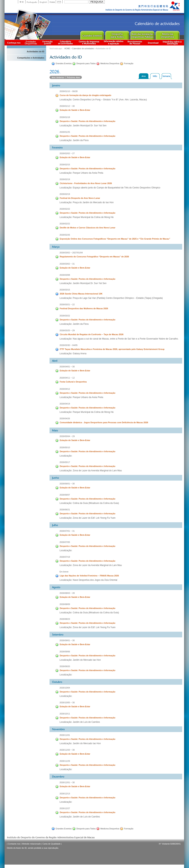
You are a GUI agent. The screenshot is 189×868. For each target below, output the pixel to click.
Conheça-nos (14, 43)
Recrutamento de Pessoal (135, 43)
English (43, 2)
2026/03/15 (65, 290)
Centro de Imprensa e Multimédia (89, 43)
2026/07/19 (65, 557)
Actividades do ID (36, 52)
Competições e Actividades (31, 58)
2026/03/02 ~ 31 (67, 264)
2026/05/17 (65, 462)
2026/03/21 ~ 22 (67, 304)
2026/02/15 (65, 165)
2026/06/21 (65, 510)
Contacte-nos (14, 844)
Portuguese (32, 2)
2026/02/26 (65, 235)
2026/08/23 (65, 619)
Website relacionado (31, 844)
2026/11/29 (65, 761)
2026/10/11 (65, 714)
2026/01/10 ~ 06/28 (69, 91)
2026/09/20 (65, 666)
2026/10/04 (65, 688)
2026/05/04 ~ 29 (67, 436)
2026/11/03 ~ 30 (67, 750)
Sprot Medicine (167, 34)
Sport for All (117, 34)
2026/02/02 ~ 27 (67, 153)
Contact (59, 2)
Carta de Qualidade (52, 844)
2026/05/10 (65, 447)
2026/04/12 (65, 389)
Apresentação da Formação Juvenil (47, 43)
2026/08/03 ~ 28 (67, 593)
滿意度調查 (173, 43)
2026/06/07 (65, 495)
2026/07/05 (65, 542)
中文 (22, 2)
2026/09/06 (65, 652)
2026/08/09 (65, 604)
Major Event (92, 34)
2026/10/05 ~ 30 (67, 703)
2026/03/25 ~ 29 (67, 330)
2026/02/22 (65, 209)
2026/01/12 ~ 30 (67, 106)
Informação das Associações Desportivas (31, 43)
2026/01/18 (65, 117)
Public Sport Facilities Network (142, 34)
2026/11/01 (65, 735)
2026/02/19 (65, 179)
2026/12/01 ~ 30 (67, 782)
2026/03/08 (65, 275)
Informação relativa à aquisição (114, 43)
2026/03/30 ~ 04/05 (69, 345)
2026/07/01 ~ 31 (67, 531)
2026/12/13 (65, 794)
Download (153, 43)
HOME (67, 49)
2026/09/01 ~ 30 (67, 640)
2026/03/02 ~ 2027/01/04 (71, 253)
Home (52, 2)
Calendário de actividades (66, 43)
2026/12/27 (65, 808)
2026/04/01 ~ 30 (67, 367)
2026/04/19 (65, 404)
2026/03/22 (65, 316)
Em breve (64, 572)
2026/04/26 (65, 418)
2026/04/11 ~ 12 (67, 378)
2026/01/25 (65, 132)
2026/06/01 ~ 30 (67, 484)
